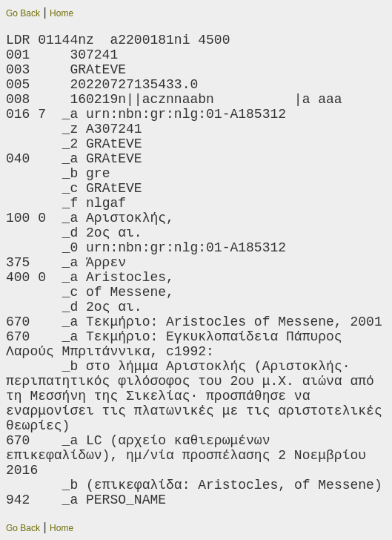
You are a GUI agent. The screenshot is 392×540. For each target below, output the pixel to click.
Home (62, 13)
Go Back (23, 13)
